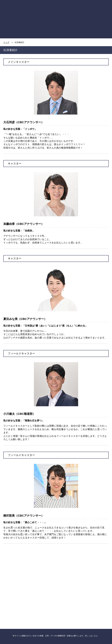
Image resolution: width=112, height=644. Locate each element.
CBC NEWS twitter (82, 569)
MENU (96, 9)
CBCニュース (30, 597)
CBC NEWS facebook (30, 569)
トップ (6, 42)
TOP (17, 9)
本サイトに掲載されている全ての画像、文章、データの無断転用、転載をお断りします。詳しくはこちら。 (56, 636)
